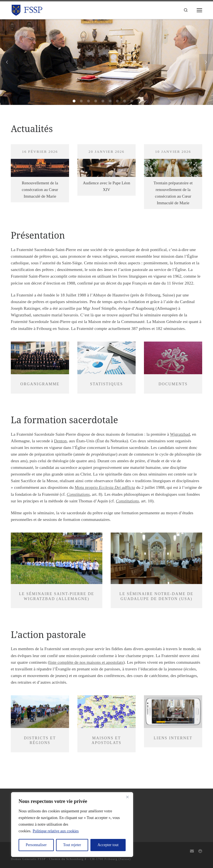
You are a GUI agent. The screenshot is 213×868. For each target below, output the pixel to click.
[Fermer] (127, 797)
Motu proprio (105, 487)
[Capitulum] (200, 851)
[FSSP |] (27, 10)
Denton (60, 441)
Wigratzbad (180, 434)
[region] (72, 825)
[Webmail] (192, 851)
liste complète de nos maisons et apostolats (86, 662)
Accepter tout (108, 845)
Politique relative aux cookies (56, 831)
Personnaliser (36, 845)
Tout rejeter (72, 845)
